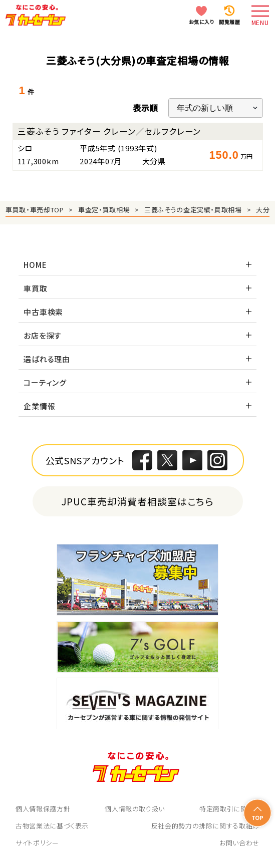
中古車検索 (43, 312)
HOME (35, 265)
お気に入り (202, 22)
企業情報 (39, 406)
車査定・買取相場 (104, 210)
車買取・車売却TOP (35, 210)
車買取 (35, 288)
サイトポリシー (37, 843)
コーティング (45, 382)
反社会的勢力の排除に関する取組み (205, 826)
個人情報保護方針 (43, 809)
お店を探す (43, 335)
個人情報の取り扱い (135, 809)
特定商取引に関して (229, 809)
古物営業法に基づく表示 (52, 826)
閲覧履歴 (229, 22)
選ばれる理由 (47, 359)
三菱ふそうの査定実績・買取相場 (193, 210)
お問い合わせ (239, 843)
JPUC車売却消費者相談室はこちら (137, 501)
